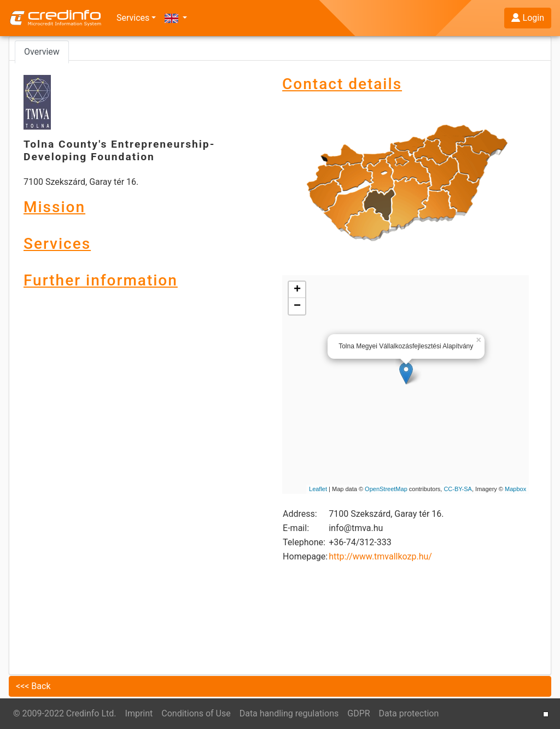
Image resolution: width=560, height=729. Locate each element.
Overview (42, 52)
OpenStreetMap (386, 489)
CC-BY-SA (458, 489)
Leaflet (318, 489)
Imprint (139, 713)
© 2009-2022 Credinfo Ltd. (65, 713)
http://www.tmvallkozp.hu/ (380, 556)
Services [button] (133, 18)
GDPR (358, 713)
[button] (176, 18)
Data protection (409, 713)
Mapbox (515, 489)
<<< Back (33, 686)
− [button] (297, 306)
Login (528, 18)
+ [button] (297, 290)
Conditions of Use (196, 713)
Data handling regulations (289, 713)
